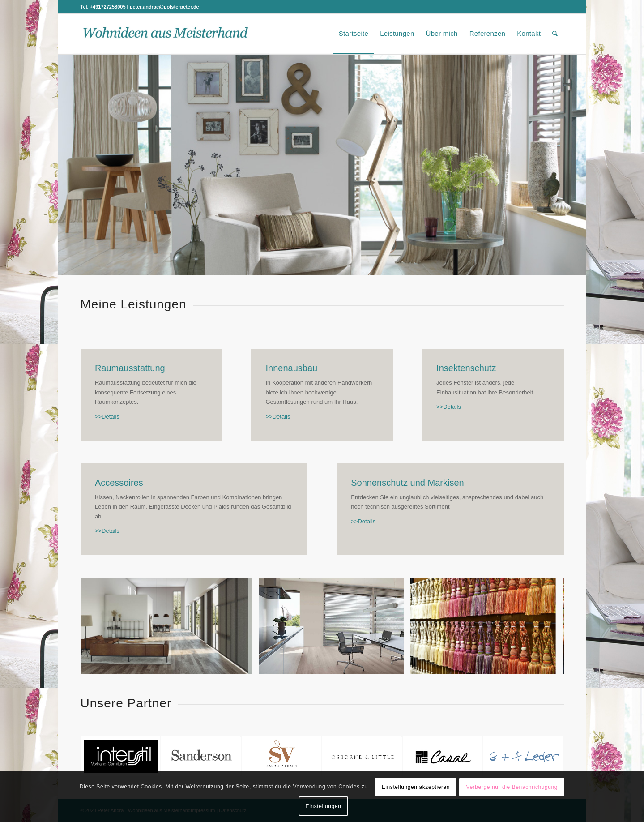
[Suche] (555, 34)
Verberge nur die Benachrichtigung (512, 787)
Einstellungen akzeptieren (416, 787)
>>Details (107, 417)
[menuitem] (354, 34)
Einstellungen (324, 806)
